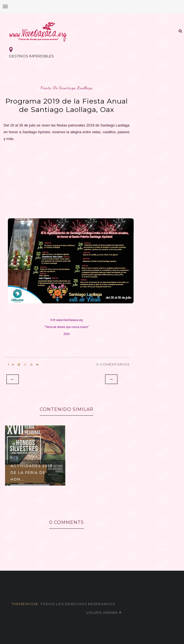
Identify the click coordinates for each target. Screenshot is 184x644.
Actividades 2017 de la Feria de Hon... (32, 473)
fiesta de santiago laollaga (67, 88)
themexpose (25, 604)
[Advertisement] (67, 178)
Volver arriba (104, 613)
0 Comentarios (113, 364)
